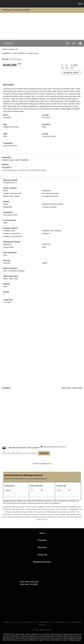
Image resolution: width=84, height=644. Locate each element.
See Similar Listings (71, 73)
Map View (66, 388)
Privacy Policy (28, 622)
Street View (77, 388)
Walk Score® (47, 464)
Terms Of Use (10, 622)
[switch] (67, 43)
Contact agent (8, 43)
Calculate (44, 453)
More (81, 4)
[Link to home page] (3, 4)
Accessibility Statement (51, 622)
